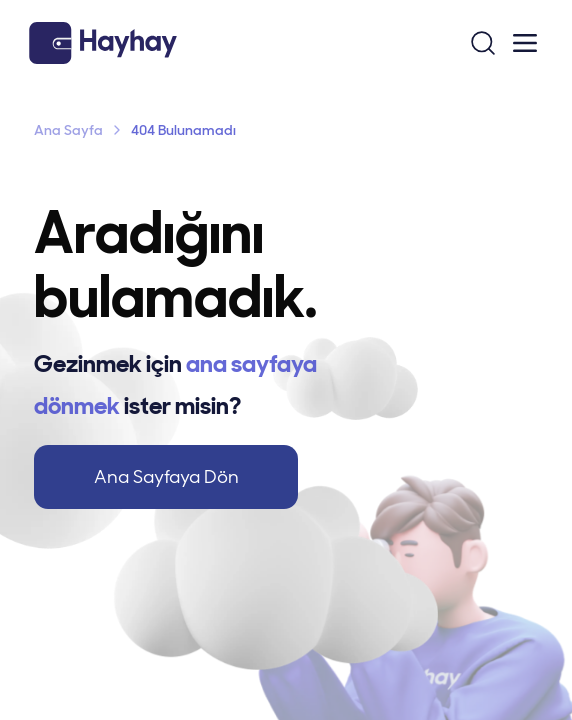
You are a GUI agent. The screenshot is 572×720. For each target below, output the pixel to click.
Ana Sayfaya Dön (166, 477)
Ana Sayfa (68, 130)
